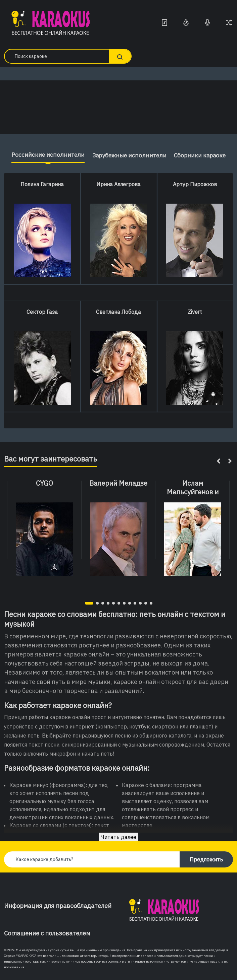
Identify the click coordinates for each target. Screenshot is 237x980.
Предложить (206, 859)
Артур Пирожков (195, 184)
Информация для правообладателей (58, 906)
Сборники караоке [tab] (202, 155)
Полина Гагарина (42, 184)
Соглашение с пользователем (47, 933)
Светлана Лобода (118, 312)
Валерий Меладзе (118, 483)
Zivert (195, 312)
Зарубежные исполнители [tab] (129, 155)
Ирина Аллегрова (118, 184)
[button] (89, 603)
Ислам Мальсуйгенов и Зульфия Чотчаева (193, 492)
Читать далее (118, 837)
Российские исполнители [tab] (45, 155)
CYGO (44, 483)
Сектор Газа (42, 312)
